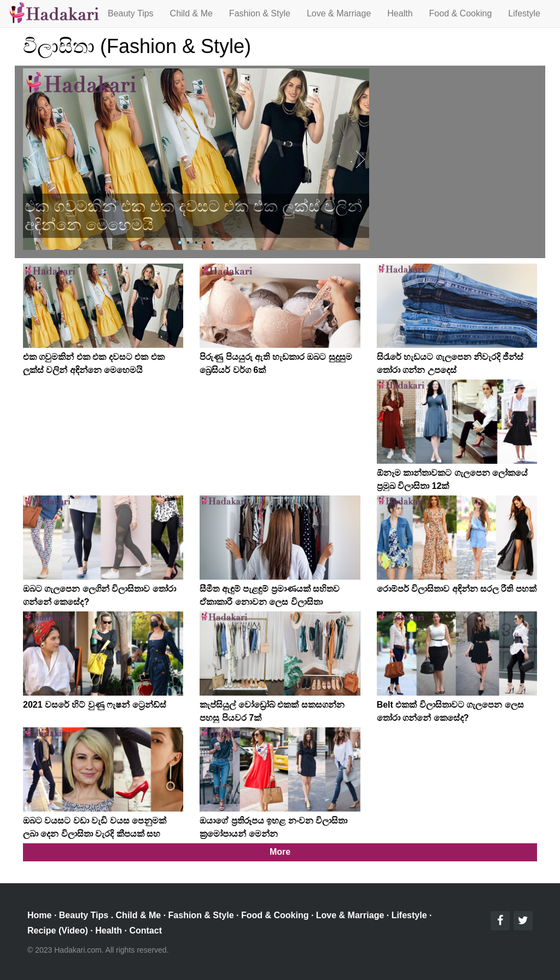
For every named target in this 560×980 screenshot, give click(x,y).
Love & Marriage (339, 13)
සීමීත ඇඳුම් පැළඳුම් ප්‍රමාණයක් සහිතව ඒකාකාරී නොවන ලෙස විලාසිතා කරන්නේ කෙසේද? (270, 602)
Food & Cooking (461, 13)
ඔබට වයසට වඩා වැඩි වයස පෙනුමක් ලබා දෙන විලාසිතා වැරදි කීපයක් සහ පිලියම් (95, 834)
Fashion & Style (260, 13)
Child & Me (191, 13)
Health (400, 13)
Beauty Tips (131, 13)
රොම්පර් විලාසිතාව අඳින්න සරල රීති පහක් (457, 589)
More (280, 852)
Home (39, 915)
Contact (145, 931)
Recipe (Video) (58, 931)
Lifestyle (524, 13)
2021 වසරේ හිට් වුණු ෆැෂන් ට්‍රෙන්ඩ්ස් (95, 705)
